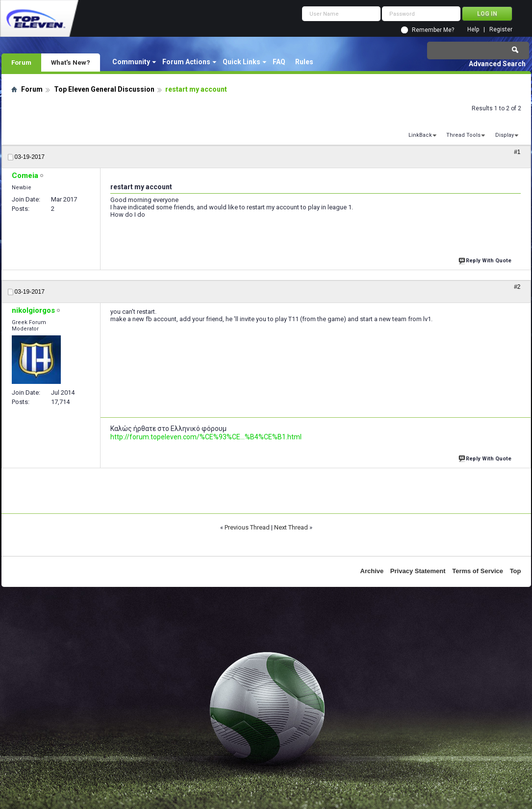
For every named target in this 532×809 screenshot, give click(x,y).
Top (516, 571)
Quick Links (241, 62)
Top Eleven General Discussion (104, 89)
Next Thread (291, 527)
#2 (517, 287)
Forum (21, 62)
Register (501, 30)
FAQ (279, 62)
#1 (517, 152)
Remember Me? (433, 30)
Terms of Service (478, 571)
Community (131, 62)
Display (505, 135)
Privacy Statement (418, 571)
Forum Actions (186, 62)
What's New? (71, 62)
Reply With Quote (486, 260)
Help (473, 30)
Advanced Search (497, 64)
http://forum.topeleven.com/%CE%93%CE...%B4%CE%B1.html (206, 437)
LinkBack (420, 135)
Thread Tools (463, 135)
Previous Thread (247, 527)
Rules (304, 62)
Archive (372, 571)
